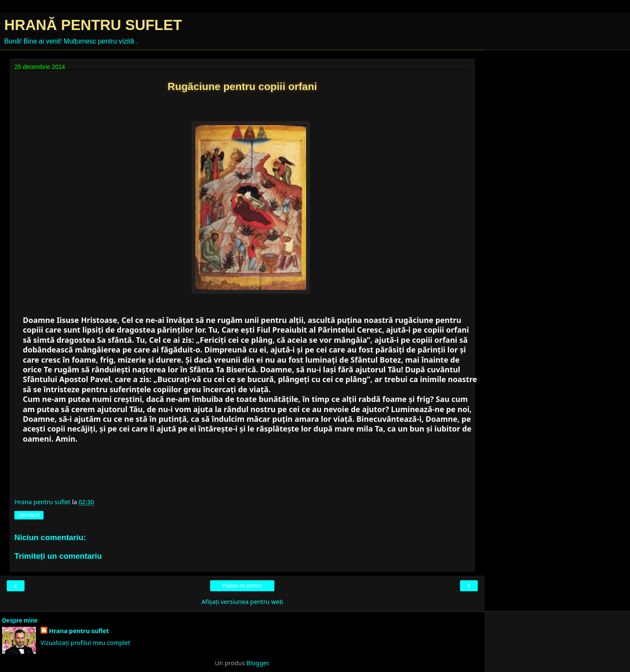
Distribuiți (29, 515)
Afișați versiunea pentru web (242, 602)
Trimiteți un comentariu (58, 556)
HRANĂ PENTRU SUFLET (93, 25)
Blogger (257, 663)
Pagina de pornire (242, 586)
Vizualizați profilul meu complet (85, 643)
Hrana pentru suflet (79, 631)
